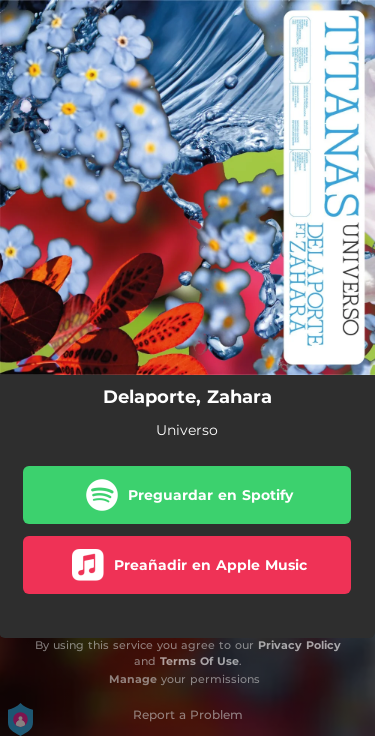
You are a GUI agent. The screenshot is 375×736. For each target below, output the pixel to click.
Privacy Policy (299, 645)
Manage (133, 679)
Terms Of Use (199, 661)
